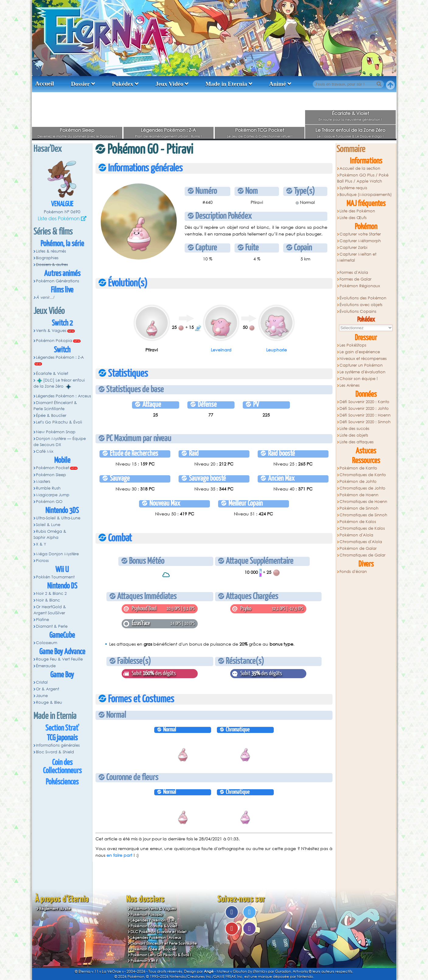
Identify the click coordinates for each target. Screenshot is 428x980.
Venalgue (62, 204)
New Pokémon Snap (56, 432)
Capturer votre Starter (360, 234)
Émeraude (46, 666)
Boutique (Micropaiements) (366, 195)
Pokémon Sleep (77, 130)
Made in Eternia (226, 84)
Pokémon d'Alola (356, 535)
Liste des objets (354, 435)
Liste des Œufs (353, 218)
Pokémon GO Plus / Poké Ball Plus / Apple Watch (363, 178)
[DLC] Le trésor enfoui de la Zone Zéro (59, 383)
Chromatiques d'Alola (361, 542)
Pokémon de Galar (358, 548)
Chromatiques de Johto (362, 488)
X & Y (41, 544)
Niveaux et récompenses (363, 359)
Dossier (80, 84)
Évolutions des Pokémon (363, 298)
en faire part (119, 855)
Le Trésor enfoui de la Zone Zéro (350, 130)
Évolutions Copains (358, 311)
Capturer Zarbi (353, 248)
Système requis (353, 188)
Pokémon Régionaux (360, 286)
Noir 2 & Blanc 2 (51, 593)
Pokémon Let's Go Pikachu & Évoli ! (161, 955)
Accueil (45, 84)
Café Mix (45, 451)
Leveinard (221, 350)
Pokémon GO (49, 502)
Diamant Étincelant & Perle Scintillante (55, 406)
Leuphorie (277, 350)
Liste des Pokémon (59, 218)
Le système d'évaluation (362, 372)
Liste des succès (354, 429)
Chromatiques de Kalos (362, 528)
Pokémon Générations (57, 281)
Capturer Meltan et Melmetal (357, 257)
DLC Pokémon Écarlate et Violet (158, 932)
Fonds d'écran (353, 572)
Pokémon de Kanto (358, 468)
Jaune (42, 696)
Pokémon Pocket (52, 468)
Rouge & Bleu (49, 702)
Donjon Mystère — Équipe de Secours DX (60, 442)
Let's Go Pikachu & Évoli (59, 422)
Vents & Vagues (51, 331)
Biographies (47, 258)
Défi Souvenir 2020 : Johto (364, 408)
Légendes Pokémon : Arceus (63, 396)
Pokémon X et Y (144, 961)
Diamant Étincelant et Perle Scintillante (164, 943)
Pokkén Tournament (55, 577)
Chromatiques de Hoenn (363, 502)
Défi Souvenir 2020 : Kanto (364, 402)
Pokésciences (62, 782)
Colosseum (47, 643)
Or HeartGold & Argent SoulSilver (50, 610)
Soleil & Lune (48, 525)
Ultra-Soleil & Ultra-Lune (58, 518)
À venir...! (45, 297)
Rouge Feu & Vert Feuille (59, 659)
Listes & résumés (51, 251)
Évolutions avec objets (361, 305)
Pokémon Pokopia (54, 341)
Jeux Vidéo (169, 84)
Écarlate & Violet (350, 113)
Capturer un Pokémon (361, 365)
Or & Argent (47, 689)
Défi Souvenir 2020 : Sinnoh (365, 422)
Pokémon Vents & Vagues (153, 909)
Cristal (42, 682)
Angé (209, 971)
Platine (42, 620)
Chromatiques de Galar (362, 555)
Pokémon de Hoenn (359, 495)
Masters (43, 481)
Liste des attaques (357, 442)
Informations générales (58, 745)
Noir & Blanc (48, 600)
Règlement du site (55, 909)
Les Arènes (350, 385)
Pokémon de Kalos (358, 522)
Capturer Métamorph (360, 241)
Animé (277, 84)
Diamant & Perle (52, 626)
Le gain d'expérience (360, 352)
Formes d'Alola (354, 272)
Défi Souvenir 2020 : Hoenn (365, 415)
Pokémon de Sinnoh (359, 508)
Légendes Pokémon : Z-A (168, 130)
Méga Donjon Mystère (57, 554)
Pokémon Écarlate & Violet (154, 926)
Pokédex (123, 84)
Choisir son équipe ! (359, 379)
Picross (42, 561)
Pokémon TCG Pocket (260, 130)
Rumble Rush (48, 488)
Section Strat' (62, 728)
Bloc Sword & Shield (55, 752)
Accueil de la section (360, 168)
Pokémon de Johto (358, 481)
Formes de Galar (355, 279)
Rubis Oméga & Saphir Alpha (50, 534)
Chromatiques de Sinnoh (363, 515)
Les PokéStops (353, 345)
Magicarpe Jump (53, 495)
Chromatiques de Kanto (363, 475)
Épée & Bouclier (51, 415)
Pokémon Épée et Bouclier (154, 949)
